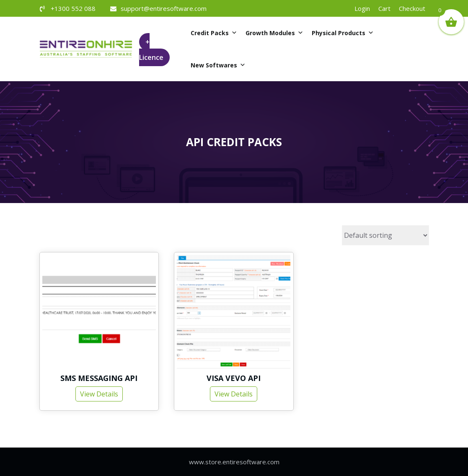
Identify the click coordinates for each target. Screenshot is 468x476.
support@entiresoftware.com (164, 8)
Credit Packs (214, 33)
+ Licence (151, 50)
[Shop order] (385, 235)
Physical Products (343, 33)
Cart (384, 8)
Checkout (412, 8)
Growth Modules (274, 33)
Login (362, 8)
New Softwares (218, 65)
